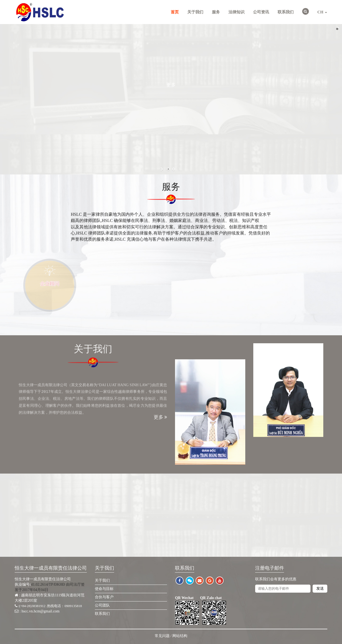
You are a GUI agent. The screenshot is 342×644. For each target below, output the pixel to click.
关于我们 (195, 12)
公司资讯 (261, 12)
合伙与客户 (104, 597)
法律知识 (236, 12)
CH (322, 12)
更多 (171, 85)
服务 (216, 12)
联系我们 (286, 12)
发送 (320, 588)
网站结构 (180, 636)
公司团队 (102, 605)
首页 (175, 12)
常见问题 (162, 636)
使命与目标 (104, 589)
